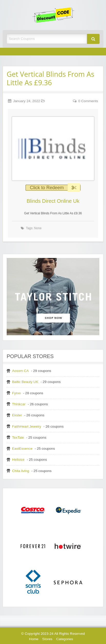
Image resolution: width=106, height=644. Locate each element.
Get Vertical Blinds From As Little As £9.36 (50, 78)
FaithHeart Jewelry (27, 426)
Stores (47, 639)
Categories (65, 639)
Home (34, 639)
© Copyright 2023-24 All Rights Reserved (53, 634)
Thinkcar (19, 404)
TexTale (18, 438)
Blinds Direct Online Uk (53, 201)
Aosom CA (20, 371)
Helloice (18, 460)
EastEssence (22, 449)
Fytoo (16, 393)
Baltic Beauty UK (25, 382)
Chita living (21, 471)
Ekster (17, 415)
